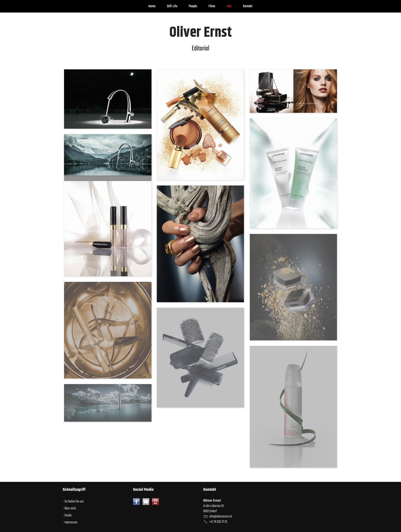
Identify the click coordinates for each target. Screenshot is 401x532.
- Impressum (70, 523)
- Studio (67, 516)
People (193, 6)
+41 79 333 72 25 (218, 522)
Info (229, 6)
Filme (212, 6)
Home (152, 6)
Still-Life (172, 6)
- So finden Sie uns (73, 502)
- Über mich (69, 509)
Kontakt (248, 6)
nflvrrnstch (221, 517)
